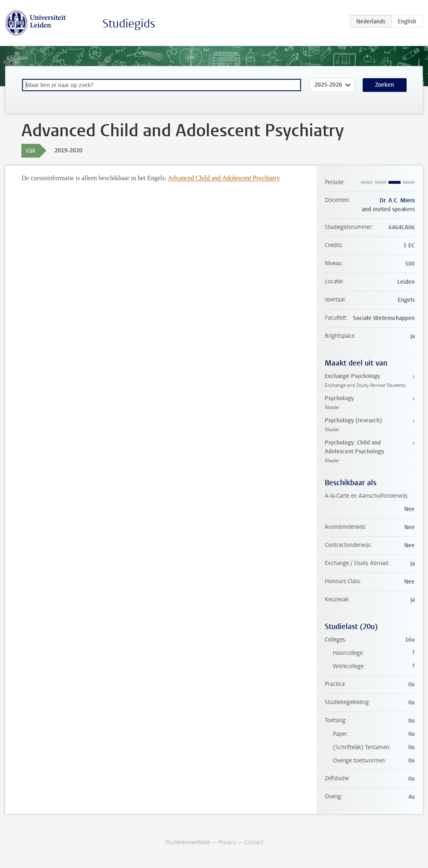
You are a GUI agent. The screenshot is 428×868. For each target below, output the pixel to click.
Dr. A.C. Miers (397, 200)
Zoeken (385, 85)
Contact (254, 842)
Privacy (227, 842)
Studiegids (129, 24)
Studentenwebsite (188, 842)
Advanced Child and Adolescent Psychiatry (224, 178)
